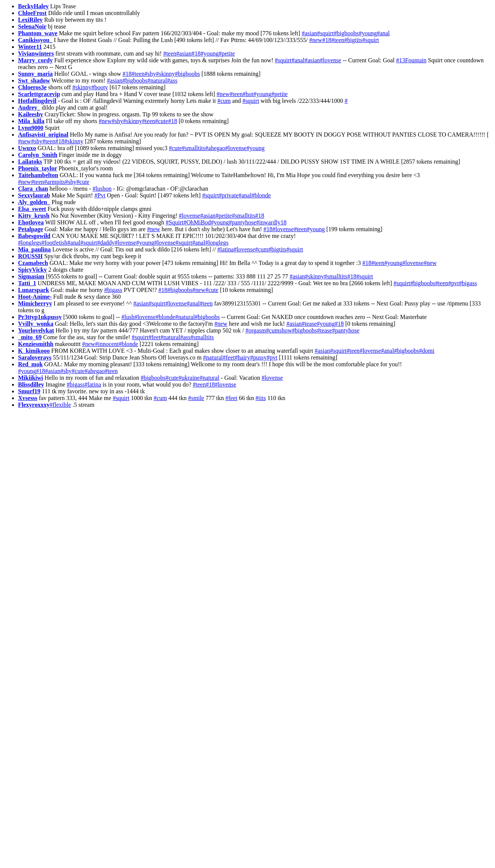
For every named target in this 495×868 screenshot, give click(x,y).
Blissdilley (31, 384)
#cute (162, 121)
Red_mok (30, 364)
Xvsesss (28, 398)
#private (229, 195)
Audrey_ (29, 108)
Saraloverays (35, 357)
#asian (309, 33)
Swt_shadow (34, 80)
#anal (383, 33)
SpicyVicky (32, 270)
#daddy (106, 243)
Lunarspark (34, 290)
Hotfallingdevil (37, 101)
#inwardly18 (272, 222)
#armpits (54, 182)
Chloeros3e (32, 87)
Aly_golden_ (34, 202)
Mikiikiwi (31, 378)
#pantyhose (243, 222)
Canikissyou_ (35, 40)
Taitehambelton (38, 175)
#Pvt (100, 195)
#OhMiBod (197, 222)
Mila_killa (31, 121)
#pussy (258, 357)
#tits (261, 398)
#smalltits (194, 148)
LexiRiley (30, 20)
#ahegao (215, 148)
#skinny (165, 74)
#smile (196, 398)
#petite (227, 53)
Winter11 (30, 47)
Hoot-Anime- (35, 297)
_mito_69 (30, 337)
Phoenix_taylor (38, 168)
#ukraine (189, 378)
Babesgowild (34, 236)
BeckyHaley (33, 6)
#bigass (468, 283)
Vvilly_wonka (36, 324)
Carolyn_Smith (38, 155)
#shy (150, 74)
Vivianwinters (36, 53)
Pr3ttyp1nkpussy (40, 317)
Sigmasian (31, 276)
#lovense (330, 60)
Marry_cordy (35, 60)
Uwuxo (27, 148)
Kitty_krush (34, 216)
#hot (248, 94)
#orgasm (256, 330)
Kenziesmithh (36, 344)
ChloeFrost (32, 13)
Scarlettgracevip (39, 94)
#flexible (60, 405)
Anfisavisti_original (43, 135)
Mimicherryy (35, 303)
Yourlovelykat (36, 330)
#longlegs (30, 243)
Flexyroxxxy (34, 405)
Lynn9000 (31, 128)
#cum (224, 101)
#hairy (243, 357)
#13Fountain (411, 60)
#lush (128, 317)
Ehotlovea (31, 222)
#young (368, 33)
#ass (172, 80)
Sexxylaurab (34, 195)
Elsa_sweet (32, 209)
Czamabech (33, 263)
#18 (327, 40)
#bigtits (353, 40)
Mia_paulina (34, 249)
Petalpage (31, 229)
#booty (99, 87)
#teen (338, 40)
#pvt (453, 283)
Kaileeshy (31, 114)
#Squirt (175, 222)
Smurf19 (29, 391)
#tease (309, 324)
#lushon (102, 189)
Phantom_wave (38, 33)
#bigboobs (346, 33)
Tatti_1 (27, 283)
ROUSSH (30, 256)
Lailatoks (30, 162)
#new (316, 40)
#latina (226, 249)
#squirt (325, 33)
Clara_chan (33, 189)
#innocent (107, 344)
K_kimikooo (34, 351)
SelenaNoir (32, 26)
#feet (155, 337)
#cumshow (279, 330)
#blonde (261, 195)
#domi (427, 351)
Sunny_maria (35, 74)
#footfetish (54, 243)
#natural (157, 80)
